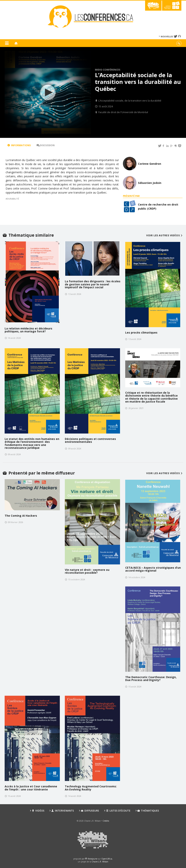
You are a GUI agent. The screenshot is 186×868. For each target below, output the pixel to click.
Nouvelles (167, 36)
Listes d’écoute (118, 811)
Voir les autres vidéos (165, 235)
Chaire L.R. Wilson (100, 862)
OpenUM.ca (107, 859)
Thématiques (148, 811)
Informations (19, 145)
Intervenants (63, 811)
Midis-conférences (108, 70)
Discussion (46, 145)
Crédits (106, 821)
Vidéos (38, 811)
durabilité (13, 199)
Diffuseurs (90, 811)
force (93, 859)
